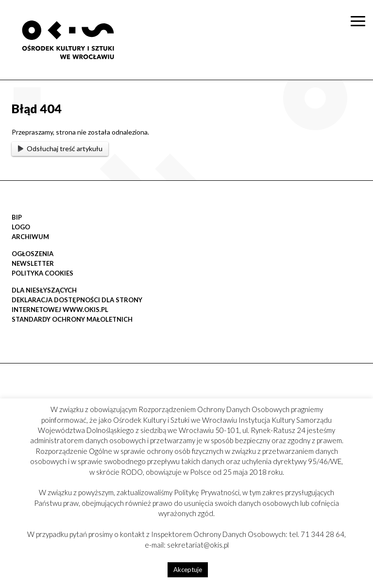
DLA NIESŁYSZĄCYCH (44, 290)
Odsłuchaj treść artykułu (60, 148)
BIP (17, 217)
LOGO (21, 227)
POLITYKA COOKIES (42, 273)
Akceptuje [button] (188, 570)
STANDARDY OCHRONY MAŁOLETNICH (72, 319)
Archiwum (30, 237)
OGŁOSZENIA (33, 254)
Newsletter (33, 263)
